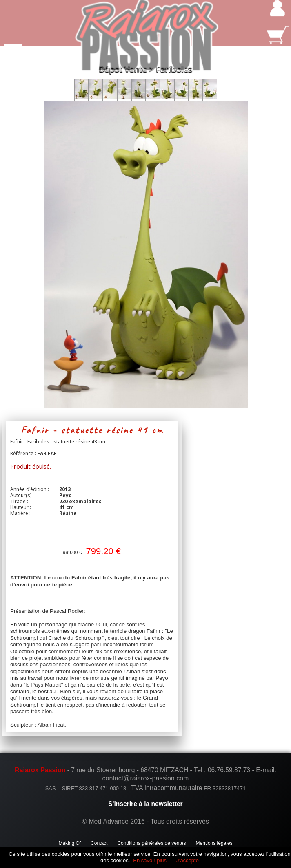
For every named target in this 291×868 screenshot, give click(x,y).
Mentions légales (214, 843)
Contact (99, 843)
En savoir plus (150, 860)
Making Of (70, 843)
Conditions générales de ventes (151, 843)
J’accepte (188, 860)
